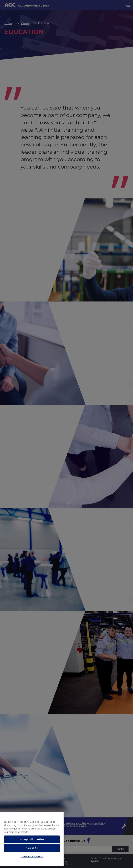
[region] (32, 839)
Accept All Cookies (32, 839)
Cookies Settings (32, 856)
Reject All (32, 848)
